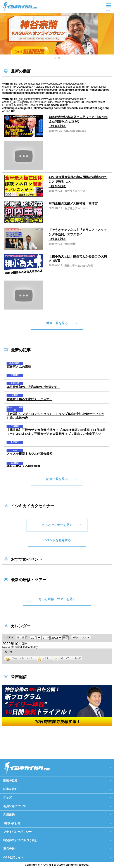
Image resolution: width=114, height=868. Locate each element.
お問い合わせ (12, 823)
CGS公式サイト (13, 857)
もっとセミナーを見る (57, 525)
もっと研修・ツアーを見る (57, 599)
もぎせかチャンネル (76, 208)
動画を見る (10, 780)
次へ (85, 637)
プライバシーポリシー (17, 832)
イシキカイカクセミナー (20, 658)
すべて (78, 658)
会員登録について (15, 806)
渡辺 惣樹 (70, 244)
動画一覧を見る (57, 323)
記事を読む (10, 789)
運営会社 (9, 849)
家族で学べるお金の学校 (79, 266)
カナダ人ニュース (75, 191)
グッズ (8, 797)
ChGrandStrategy (75, 131)
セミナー (44, 658)
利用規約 (9, 815)
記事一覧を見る (57, 479)
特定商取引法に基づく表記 (20, 840)
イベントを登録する (57, 540)
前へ (77, 637)
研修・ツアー (62, 658)
